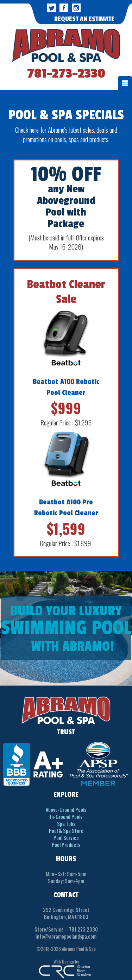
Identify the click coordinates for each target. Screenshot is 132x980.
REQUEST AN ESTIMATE (84, 19)
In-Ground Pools (66, 816)
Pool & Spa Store (66, 830)
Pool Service (66, 837)
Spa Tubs (66, 823)
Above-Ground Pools (66, 809)
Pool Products (66, 845)
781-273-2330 (66, 74)
